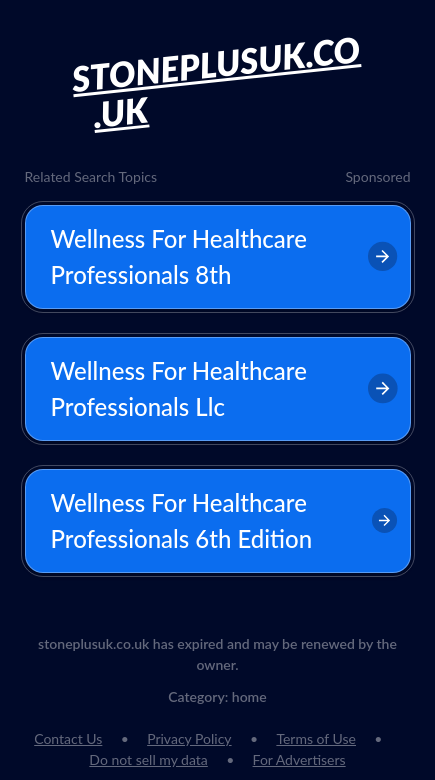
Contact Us (68, 738)
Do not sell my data (148, 759)
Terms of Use (316, 738)
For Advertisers (299, 759)
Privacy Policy (189, 738)
